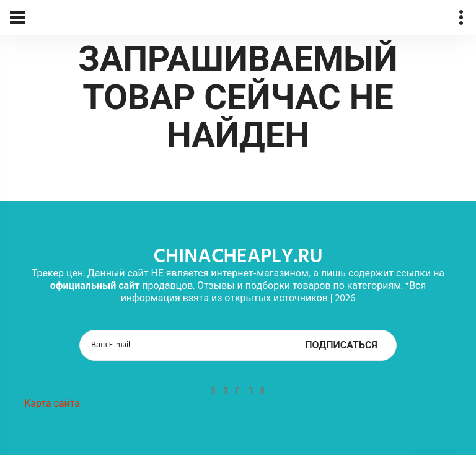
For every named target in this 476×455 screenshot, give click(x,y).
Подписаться (341, 346)
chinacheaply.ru (238, 257)
